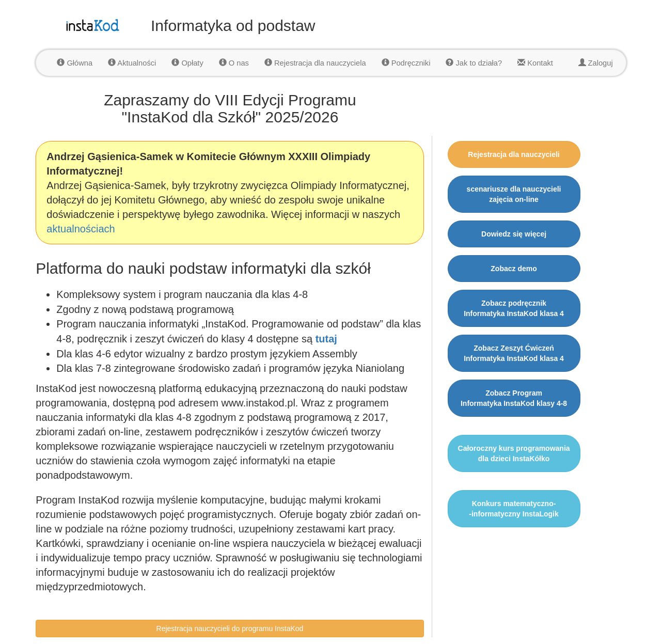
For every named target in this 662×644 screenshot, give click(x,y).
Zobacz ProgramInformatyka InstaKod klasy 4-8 (514, 398)
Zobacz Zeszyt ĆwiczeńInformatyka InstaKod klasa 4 (514, 353)
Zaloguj (596, 63)
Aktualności (132, 63)
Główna (75, 63)
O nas (234, 63)
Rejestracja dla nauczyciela (315, 63)
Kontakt (535, 63)
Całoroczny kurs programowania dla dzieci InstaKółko (514, 453)
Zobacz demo (514, 269)
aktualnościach (81, 229)
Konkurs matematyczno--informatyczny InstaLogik (514, 509)
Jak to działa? (474, 63)
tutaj (326, 339)
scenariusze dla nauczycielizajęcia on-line (514, 194)
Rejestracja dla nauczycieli (514, 154)
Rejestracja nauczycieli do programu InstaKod (230, 629)
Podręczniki (406, 63)
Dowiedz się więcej (514, 234)
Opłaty (187, 63)
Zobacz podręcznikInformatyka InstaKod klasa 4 (514, 308)
